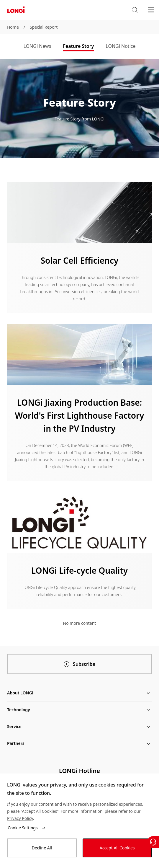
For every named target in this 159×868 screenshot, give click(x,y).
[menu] (151, 10)
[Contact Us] (153, 842)
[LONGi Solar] (16, 10)
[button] (135, 10)
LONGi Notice (121, 46)
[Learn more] (79, 248)
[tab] (37, 47)
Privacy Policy (20, 818)
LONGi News (37, 46)
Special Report (44, 27)
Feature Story (78, 46)
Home (13, 27)
